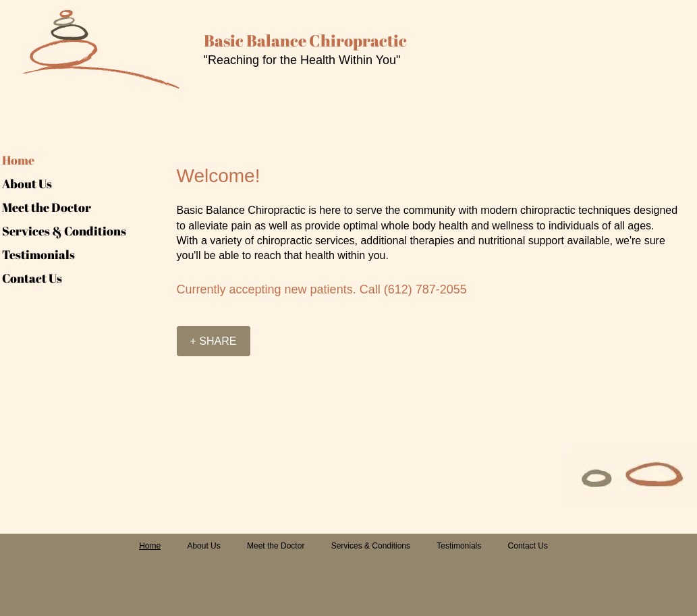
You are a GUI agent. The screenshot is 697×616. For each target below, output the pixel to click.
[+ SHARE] (214, 341)
